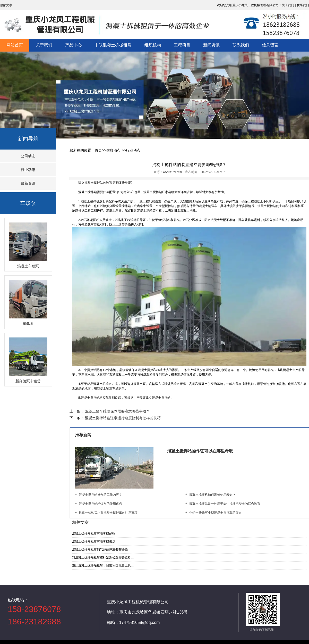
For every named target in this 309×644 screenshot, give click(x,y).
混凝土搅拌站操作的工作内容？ (100, 495)
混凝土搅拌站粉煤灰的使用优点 (100, 504)
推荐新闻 (84, 435)
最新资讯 (28, 183)
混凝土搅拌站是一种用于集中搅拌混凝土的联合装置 (225, 504)
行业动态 (28, 170)
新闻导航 (28, 139)
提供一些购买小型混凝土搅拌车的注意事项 (108, 513)
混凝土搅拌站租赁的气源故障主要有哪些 (100, 549)
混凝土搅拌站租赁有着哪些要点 (94, 541)
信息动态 (113, 150)
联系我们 (241, 45)
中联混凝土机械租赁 (113, 45)
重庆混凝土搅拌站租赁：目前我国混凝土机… (103, 565)
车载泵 (28, 203)
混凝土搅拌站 (88, 192)
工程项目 (182, 45)
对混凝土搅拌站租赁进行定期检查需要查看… (103, 557)
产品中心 (73, 45)
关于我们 (44, 45)
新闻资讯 (211, 45)
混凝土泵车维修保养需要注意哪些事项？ (117, 411)
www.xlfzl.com (172, 172)
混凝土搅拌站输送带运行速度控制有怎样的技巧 (122, 418)
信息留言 (270, 45)
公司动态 (28, 156)
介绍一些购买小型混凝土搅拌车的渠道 (216, 513)
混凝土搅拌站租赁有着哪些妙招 (94, 533)
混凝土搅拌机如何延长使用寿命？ (212, 495)
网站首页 (15, 45)
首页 (98, 150)
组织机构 (153, 45)
